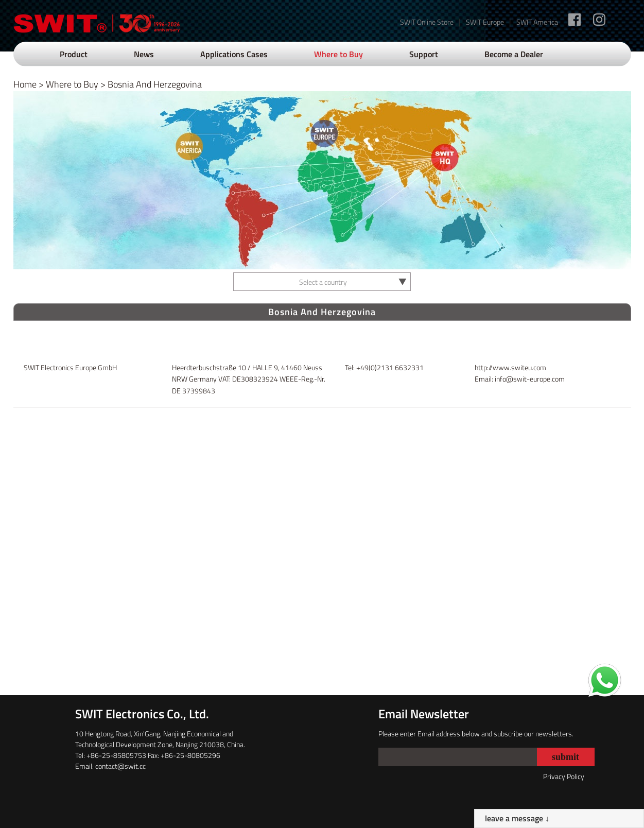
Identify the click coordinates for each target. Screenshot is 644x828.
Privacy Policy (564, 776)
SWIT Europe (485, 22)
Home (25, 84)
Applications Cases (234, 54)
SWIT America (537, 22)
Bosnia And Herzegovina (155, 84)
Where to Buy (338, 54)
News (144, 54)
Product (74, 54)
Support (424, 54)
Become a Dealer (514, 54)
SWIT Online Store (427, 22)
